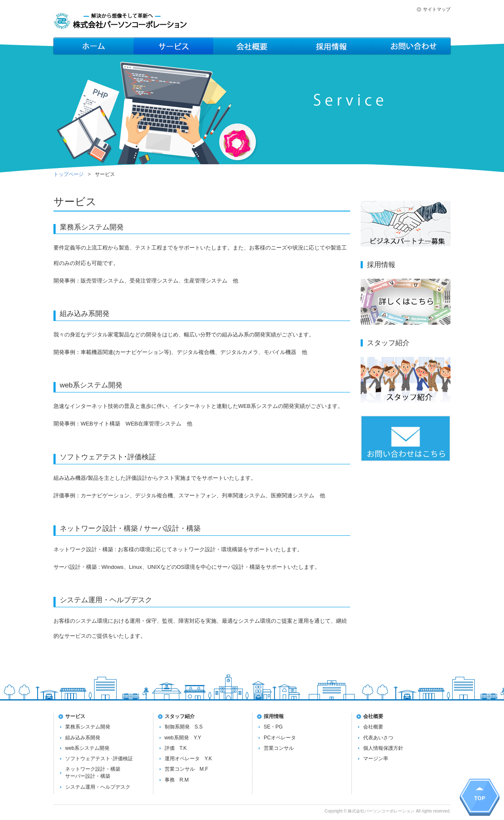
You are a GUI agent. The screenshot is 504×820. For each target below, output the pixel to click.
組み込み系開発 (83, 738)
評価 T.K (176, 748)
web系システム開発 (87, 748)
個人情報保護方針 (383, 748)
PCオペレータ (280, 738)
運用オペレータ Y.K (188, 759)
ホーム (93, 46)
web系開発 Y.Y (183, 738)
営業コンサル (279, 748)
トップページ (69, 174)
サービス (173, 46)
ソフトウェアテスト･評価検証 (99, 759)
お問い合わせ (412, 46)
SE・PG (273, 727)
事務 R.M (177, 780)
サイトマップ (437, 9)
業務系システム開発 (88, 727)
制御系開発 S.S (184, 727)
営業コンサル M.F (187, 769)
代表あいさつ (378, 738)
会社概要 (332, 46)
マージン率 (376, 759)
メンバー (253, 46)
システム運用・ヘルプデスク (98, 787)
